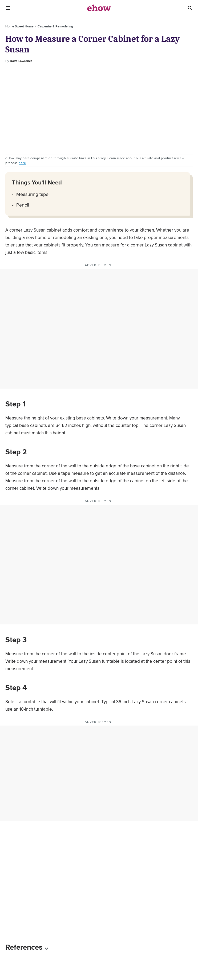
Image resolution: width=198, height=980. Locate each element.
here (22, 163)
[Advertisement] (99, 109)
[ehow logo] (99, 8)
